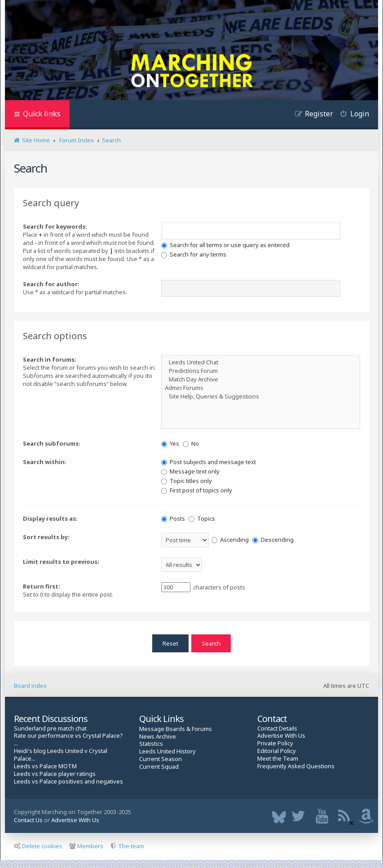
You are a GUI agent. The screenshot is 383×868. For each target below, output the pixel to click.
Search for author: (51, 284)
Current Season (161, 759)
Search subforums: (52, 443)
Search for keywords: (55, 226)
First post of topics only (197, 490)
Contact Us (28, 820)
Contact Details (277, 728)
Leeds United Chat (261, 362)
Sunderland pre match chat (50, 728)
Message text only (190, 471)
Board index (30, 686)
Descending (273, 540)
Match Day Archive (261, 379)
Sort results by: (46, 537)
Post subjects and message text (209, 462)
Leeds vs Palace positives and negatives (68, 782)
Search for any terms (194, 254)
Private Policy (275, 743)
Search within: (45, 462)
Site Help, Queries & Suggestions (261, 396)
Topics (202, 518)
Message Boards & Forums (176, 729)
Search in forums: (50, 359)
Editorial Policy (277, 751)
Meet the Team (278, 759)
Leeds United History (167, 751)
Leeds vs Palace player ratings (55, 774)
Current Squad (159, 767)
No (191, 443)
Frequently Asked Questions (296, 766)
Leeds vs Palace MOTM (45, 766)
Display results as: (50, 518)
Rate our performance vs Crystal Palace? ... (68, 740)
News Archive (158, 737)
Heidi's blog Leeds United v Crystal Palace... (61, 755)
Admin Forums (261, 388)
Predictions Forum (261, 371)
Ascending (230, 540)
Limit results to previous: (61, 562)
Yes (170, 443)
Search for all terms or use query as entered (225, 245)
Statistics (151, 744)
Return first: (42, 586)
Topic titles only (187, 481)
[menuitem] (351, 115)
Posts (173, 518)
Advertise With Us (281, 736)
